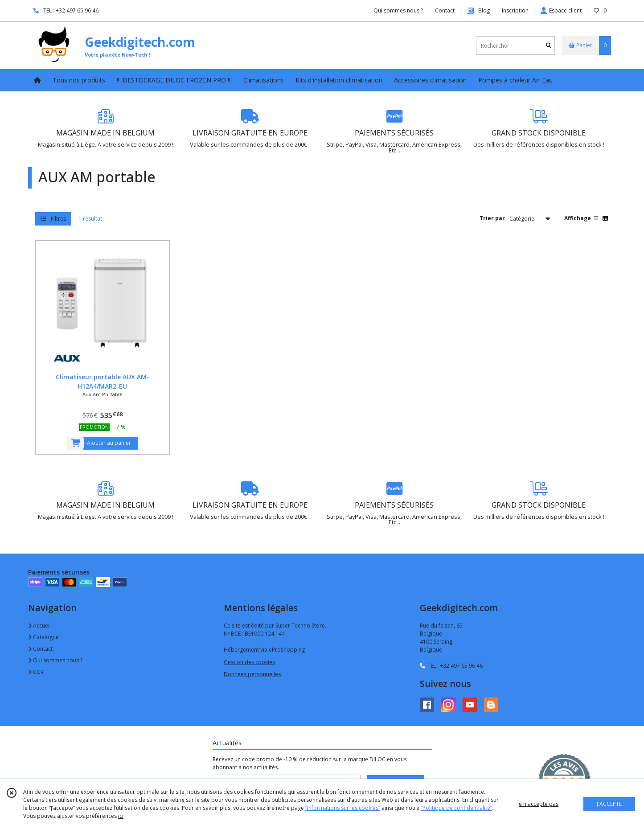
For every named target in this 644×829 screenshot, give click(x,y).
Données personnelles (252, 674)
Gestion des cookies (249, 662)
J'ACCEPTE (609, 804)
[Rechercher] (549, 46)
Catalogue (43, 637)
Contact (445, 10)
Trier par (492, 218)
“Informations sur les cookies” (343, 808)
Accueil (39, 626)
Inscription (515, 10)
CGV (36, 672)
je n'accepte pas (538, 804)
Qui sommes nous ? (55, 660)
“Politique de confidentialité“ (456, 808)
